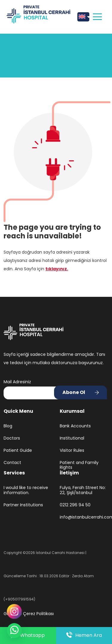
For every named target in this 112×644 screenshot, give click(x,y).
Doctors (12, 438)
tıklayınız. (57, 269)
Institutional (72, 438)
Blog (8, 426)
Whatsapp (28, 636)
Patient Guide (18, 450)
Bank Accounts (75, 426)
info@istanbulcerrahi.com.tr (84, 517)
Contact (12, 463)
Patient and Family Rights (79, 465)
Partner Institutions (23, 505)
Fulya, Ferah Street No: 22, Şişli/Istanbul (83, 490)
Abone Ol (74, 392)
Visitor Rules (72, 450)
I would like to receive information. (26, 490)
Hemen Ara (84, 635)
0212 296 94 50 (75, 505)
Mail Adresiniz (17, 382)
